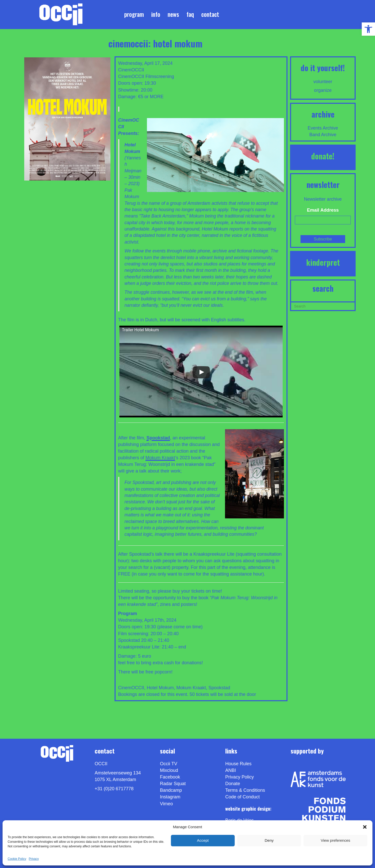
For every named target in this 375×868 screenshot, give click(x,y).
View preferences (335, 840)
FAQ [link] (190, 14)
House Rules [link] (238, 764)
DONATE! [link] (323, 156)
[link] (368, 29)
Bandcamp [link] (171, 790)
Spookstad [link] (219, 688)
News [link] (173, 14)
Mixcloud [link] (169, 770)
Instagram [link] (170, 797)
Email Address (323, 210)
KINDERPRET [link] (323, 262)
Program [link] (134, 14)
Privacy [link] (34, 859)
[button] (365, 827)
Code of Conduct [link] (242, 797)
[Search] (323, 306)
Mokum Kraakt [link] (160, 458)
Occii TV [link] (169, 764)
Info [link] (156, 14)
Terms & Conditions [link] (245, 790)
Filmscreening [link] (160, 76)
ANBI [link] (231, 770)
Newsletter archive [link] (323, 199)
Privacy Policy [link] (240, 777)
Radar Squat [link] (173, 784)
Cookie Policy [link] (17, 859)
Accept (203, 840)
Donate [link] (233, 784)
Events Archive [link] (323, 128)
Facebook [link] (170, 777)
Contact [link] (210, 14)
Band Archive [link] (323, 135)
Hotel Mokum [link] (160, 688)
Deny (269, 840)
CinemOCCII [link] (131, 76)
